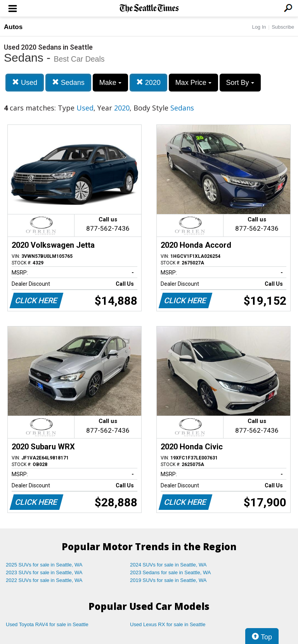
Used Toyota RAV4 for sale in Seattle (47, 624)
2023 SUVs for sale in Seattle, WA (44, 572)
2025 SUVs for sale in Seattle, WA (44, 565)
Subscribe (283, 27)
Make (110, 83)
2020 (148, 82)
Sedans (68, 82)
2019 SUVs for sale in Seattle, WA (168, 580)
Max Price (193, 83)
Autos (13, 27)
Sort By (240, 83)
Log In (259, 27)
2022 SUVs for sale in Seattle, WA (44, 580)
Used (25, 82)
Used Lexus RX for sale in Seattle (168, 624)
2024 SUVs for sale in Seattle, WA (168, 565)
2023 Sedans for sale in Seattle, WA (170, 572)
